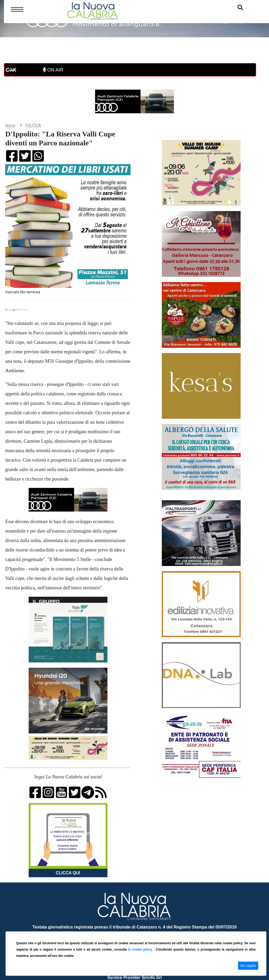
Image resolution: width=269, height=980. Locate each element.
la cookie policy (141, 950)
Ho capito (248, 966)
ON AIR (53, 70)
